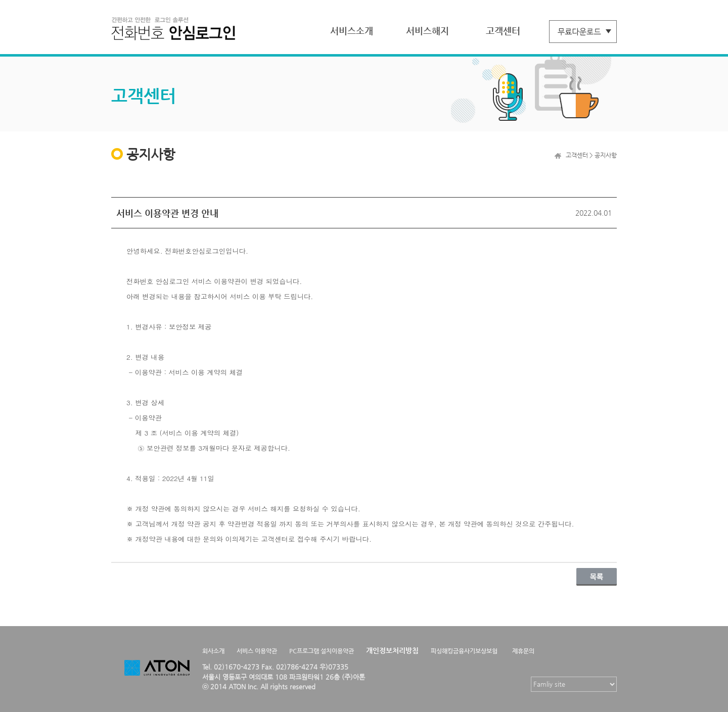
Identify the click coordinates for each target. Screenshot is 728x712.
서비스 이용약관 (257, 651)
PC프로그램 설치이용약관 (322, 651)
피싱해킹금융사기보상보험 (464, 651)
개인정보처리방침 (392, 650)
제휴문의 (523, 651)
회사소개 (213, 651)
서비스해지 (427, 31)
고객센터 (503, 31)
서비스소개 (352, 31)
